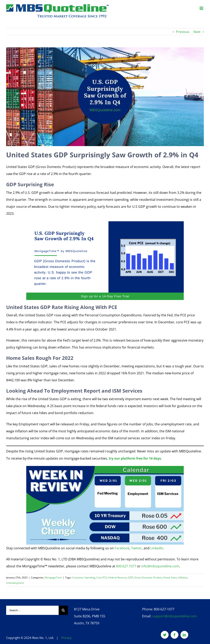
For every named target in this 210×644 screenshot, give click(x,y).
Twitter (136, 548)
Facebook (122, 548)
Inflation (183, 578)
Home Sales (170, 578)
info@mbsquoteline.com (160, 566)
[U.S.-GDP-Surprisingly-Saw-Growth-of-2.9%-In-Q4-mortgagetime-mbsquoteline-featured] (105, 97)
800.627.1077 (126, 566)
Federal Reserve (118, 578)
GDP (131, 578)
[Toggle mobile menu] (202, 8)
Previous (183, 32)
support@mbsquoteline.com (174, 616)
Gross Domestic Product (148, 578)
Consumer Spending (84, 578)
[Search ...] (32, 610)
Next (197, 32)
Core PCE (102, 578)
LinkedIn (157, 548)
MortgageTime (53, 578)
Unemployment (15, 583)
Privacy (66, 638)
